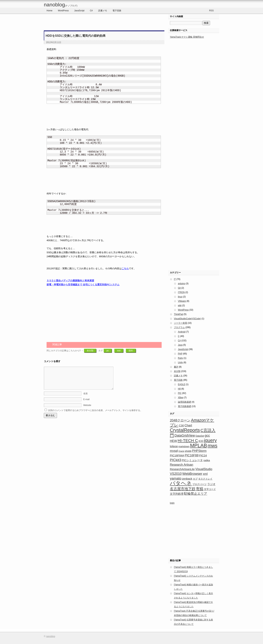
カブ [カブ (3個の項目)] (195, 479)
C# (91, 11)
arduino (182, 284)
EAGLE (182, 384)
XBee (181, 398)
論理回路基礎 (184, 402)
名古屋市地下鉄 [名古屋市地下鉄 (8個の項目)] (183, 489)
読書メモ (103, 11)
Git (179, 288)
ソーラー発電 (180, 323)
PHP (180, 354)
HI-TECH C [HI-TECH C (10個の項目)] (188, 441)
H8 (179, 389)
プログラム (179, 327)
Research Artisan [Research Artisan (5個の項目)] (182, 465)
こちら (125, 268)
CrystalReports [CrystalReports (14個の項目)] (185, 430)
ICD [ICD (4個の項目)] (201, 441)
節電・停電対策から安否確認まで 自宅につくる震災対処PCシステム (83, 285)
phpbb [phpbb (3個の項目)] (188, 451)
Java (180, 345)
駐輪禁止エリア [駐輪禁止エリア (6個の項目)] (196, 494)
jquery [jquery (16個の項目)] (210, 440)
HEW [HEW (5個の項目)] (173, 441)
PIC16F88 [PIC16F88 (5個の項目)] (192, 455)
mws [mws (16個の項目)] (213, 446)
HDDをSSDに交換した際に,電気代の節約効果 (76, 36)
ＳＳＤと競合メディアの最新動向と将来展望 (70, 281)
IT (175, 279)
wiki (180, 305)
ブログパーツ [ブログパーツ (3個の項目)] (199, 484)
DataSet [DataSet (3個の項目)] (200, 436)
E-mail (86, 404)
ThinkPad (179, 314)
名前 (85, 398)
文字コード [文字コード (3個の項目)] (210, 489)
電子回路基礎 (184, 406)
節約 (131, 351)
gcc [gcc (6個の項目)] (207, 436)
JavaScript (79, 11)
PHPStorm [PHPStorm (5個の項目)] (199, 451)
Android (182, 332)
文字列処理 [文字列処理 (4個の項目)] (177, 494)
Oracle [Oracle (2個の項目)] (181, 451)
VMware (182, 301)
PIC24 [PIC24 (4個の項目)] (203, 455)
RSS (211, 11)
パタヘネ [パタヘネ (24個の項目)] (181, 483)
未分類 (90, 351)
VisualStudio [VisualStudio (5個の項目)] (204, 469)
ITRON (181, 292)
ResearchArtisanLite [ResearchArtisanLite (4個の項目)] (182, 469)
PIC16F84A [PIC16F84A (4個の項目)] (177, 455)
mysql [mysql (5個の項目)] (174, 451)
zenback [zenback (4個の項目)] (187, 479)
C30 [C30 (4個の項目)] (181, 425)
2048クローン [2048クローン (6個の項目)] (180, 420)
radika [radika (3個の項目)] (207, 460)
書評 (176, 367)
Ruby (180, 358)
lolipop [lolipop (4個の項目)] (174, 446)
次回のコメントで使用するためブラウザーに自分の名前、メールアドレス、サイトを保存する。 (95, 415)
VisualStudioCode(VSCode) (187, 319)
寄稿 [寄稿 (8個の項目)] (200, 489)
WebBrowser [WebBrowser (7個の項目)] (192, 474)
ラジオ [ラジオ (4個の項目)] (211, 484)
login (172, 503)
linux (180, 297)
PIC (180, 393)
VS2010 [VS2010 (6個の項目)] (176, 474)
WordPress (63, 11)
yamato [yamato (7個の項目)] (176, 478)
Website (87, 410)
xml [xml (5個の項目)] (205, 474)
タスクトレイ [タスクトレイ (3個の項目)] (205, 479)
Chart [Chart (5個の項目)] (188, 425)
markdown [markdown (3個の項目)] (184, 446)
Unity (180, 362)
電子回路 (117, 11)
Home (49, 11)
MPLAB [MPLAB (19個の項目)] (199, 446)
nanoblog (61, 5)
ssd (119, 351)
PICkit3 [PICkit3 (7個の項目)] (176, 460)
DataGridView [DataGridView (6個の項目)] (185, 436)
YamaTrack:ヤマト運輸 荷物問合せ (187, 37)
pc (108, 351)
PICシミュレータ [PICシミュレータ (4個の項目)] (192, 460)
